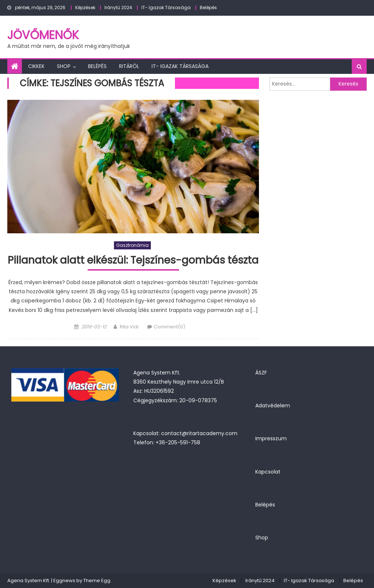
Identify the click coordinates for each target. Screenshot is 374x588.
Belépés (208, 7)
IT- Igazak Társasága (166, 7)
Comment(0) (169, 327)
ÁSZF (261, 373)
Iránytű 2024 (118, 7)
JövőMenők (43, 35)
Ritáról (129, 66)
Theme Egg (97, 581)
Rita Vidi (129, 327)
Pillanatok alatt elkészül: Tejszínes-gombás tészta (133, 261)
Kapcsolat (268, 472)
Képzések (85, 7)
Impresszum (271, 438)
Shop (64, 66)
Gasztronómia (132, 245)
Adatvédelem (273, 406)
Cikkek (36, 66)
